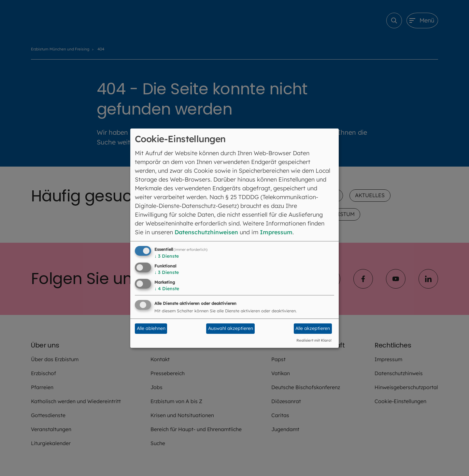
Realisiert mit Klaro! (314, 340)
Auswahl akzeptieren (231, 328)
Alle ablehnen (151, 328)
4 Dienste (167, 289)
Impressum (279, 232)
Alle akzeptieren (313, 328)
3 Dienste (167, 256)
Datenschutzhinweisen (207, 232)
